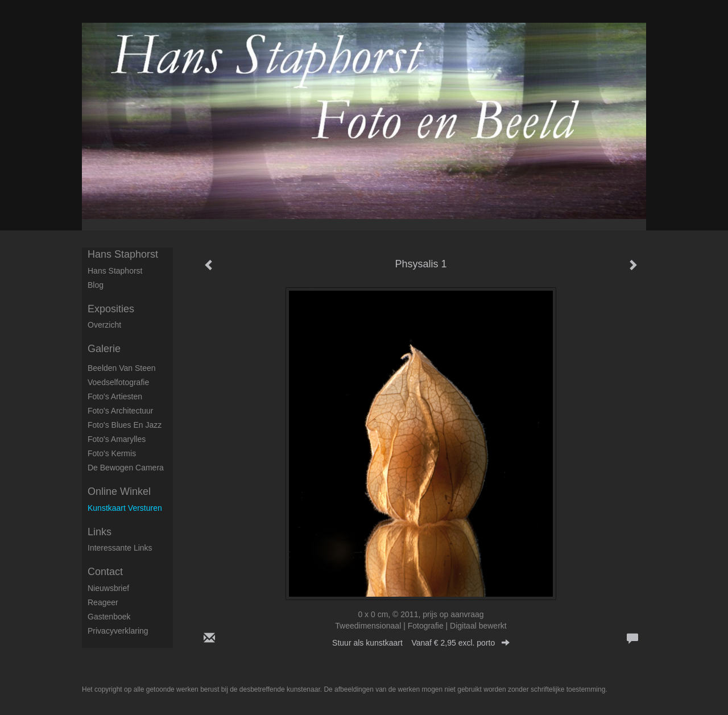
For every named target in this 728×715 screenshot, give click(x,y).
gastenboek (109, 617)
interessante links (120, 548)
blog (96, 285)
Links (100, 532)
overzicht (104, 325)
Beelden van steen (122, 368)
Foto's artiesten (115, 396)
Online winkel (119, 491)
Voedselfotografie (118, 382)
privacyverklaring (118, 631)
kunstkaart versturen (125, 508)
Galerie (104, 349)
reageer (103, 602)
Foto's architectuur (121, 411)
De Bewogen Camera (126, 468)
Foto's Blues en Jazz (125, 425)
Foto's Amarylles (117, 439)
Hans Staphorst (123, 254)
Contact (105, 572)
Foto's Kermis (112, 453)
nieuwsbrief (108, 588)
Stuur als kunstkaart (421, 643)
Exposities (111, 309)
